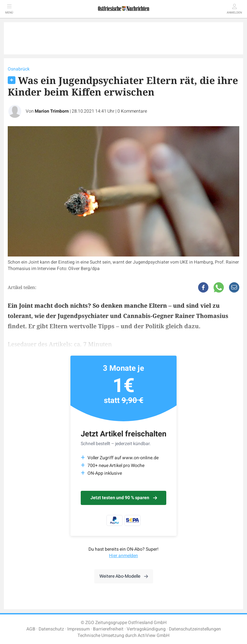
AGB (31, 629)
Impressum (78, 629)
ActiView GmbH (154, 635)
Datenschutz (51, 629)
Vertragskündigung (146, 629)
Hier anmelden (123, 556)
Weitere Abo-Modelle (124, 576)
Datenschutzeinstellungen (195, 629)
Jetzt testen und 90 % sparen (124, 498)
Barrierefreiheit (108, 629)
